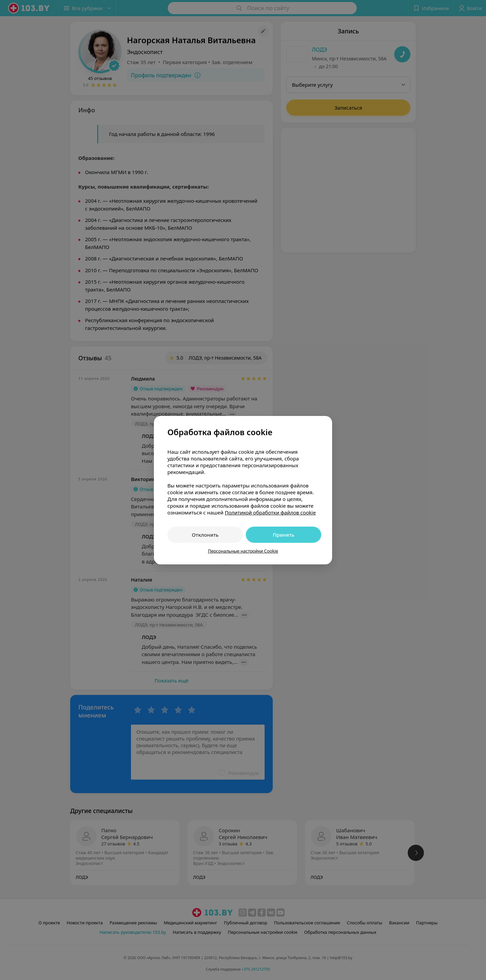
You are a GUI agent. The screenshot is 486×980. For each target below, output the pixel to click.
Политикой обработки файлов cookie (270, 512)
